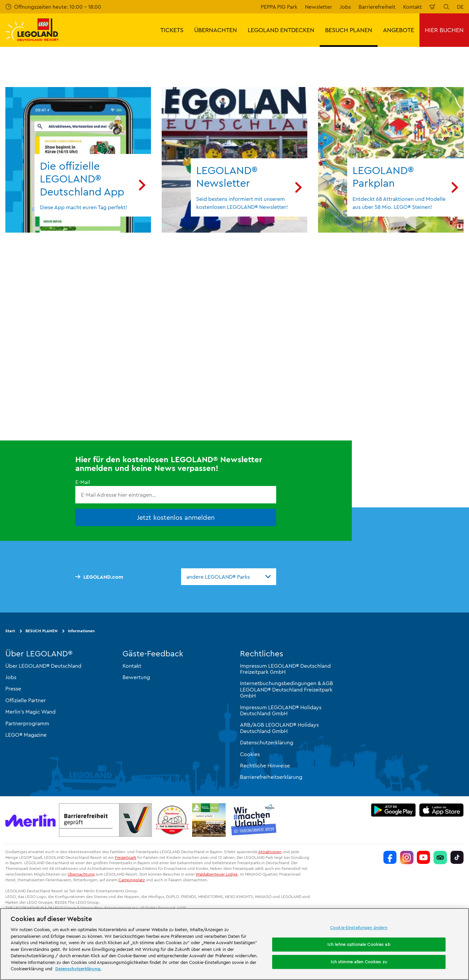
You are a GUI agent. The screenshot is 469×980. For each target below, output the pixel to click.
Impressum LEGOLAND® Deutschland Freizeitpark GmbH (285, 669)
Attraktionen (270, 852)
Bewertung (136, 677)
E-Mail (83, 482)
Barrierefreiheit (377, 7)
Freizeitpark (126, 857)
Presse (13, 688)
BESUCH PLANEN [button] (349, 30)
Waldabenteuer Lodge (217, 874)
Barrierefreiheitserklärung (271, 777)
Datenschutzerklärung (267, 742)
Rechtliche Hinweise (265, 765)
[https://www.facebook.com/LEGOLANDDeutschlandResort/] (390, 857)
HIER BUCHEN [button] (444, 30)
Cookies (250, 754)
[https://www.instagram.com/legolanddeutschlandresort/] (407, 857)
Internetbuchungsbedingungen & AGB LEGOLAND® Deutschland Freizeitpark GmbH (287, 689)
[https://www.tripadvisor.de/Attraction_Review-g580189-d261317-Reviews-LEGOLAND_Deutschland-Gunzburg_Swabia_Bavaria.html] (440, 857)
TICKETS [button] (172, 30)
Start (10, 631)
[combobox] (229, 576)
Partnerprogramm (27, 723)
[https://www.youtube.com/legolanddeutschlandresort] (423, 857)
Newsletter (319, 7)
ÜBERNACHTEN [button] (216, 30)
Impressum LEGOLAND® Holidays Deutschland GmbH (281, 710)
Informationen (81, 631)
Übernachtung (81, 874)
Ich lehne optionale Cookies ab (359, 944)
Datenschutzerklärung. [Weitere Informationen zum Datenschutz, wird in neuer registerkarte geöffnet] (78, 969)
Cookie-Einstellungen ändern (359, 927)
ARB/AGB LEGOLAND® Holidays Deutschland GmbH (279, 728)
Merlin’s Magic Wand (30, 712)
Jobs (345, 7)
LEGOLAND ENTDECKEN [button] (281, 30)
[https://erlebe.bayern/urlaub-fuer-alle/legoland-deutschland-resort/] (105, 820)
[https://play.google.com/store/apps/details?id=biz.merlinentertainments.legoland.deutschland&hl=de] (393, 810)
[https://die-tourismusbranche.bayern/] (254, 820)
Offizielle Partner (26, 700)
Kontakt (412, 7)
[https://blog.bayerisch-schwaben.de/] (209, 820)
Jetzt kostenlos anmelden (176, 517)
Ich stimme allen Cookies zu (359, 962)
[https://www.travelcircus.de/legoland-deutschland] (172, 820)
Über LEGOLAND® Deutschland (43, 666)
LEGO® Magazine (26, 735)
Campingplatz (132, 880)
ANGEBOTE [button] (399, 30)
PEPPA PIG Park (279, 7)
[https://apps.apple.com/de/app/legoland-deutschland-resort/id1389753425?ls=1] (442, 810)
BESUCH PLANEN (42, 631)
